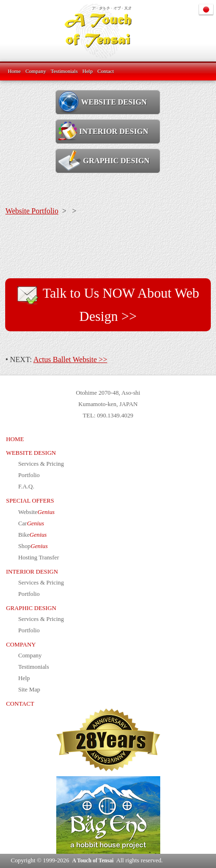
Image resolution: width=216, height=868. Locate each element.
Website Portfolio (32, 211)
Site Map (29, 690)
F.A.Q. (26, 487)
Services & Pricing (41, 464)
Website (36, 512)
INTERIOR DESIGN (103, 131)
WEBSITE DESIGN (102, 102)
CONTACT (20, 704)
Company (36, 71)
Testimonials (64, 71)
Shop (33, 546)
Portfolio (29, 475)
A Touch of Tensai (93, 860)
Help (87, 71)
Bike (32, 535)
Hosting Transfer (38, 558)
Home (14, 71)
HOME (15, 439)
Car (31, 523)
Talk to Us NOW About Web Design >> (108, 304)
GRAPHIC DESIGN (104, 160)
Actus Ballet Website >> (70, 359)
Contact (106, 71)
